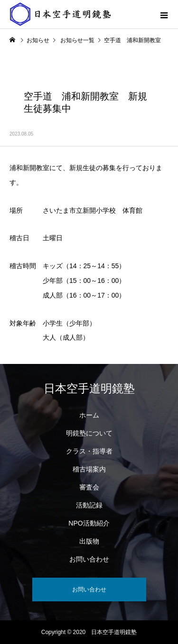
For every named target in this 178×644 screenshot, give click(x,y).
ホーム (89, 415)
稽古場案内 (89, 469)
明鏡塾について (89, 433)
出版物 (89, 541)
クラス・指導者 (89, 451)
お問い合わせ (89, 559)
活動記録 (89, 505)
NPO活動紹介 (89, 523)
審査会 (89, 487)
